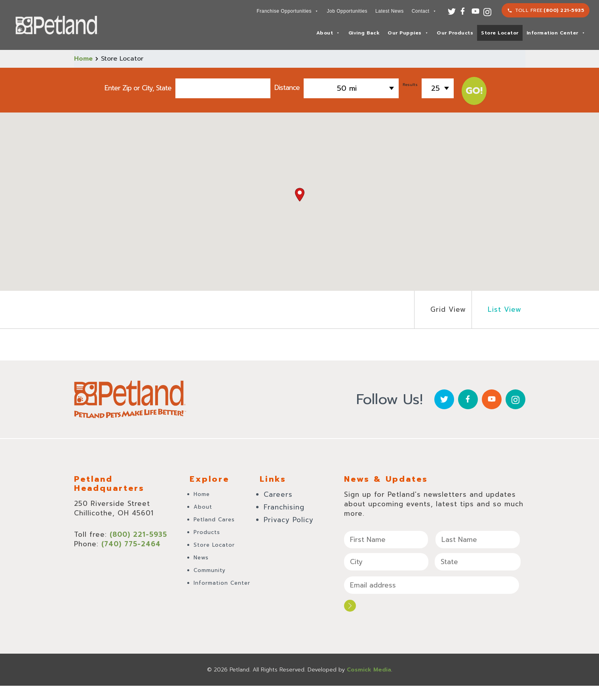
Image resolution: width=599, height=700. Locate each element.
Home (83, 59)
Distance (287, 87)
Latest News (390, 11)
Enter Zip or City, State (138, 88)
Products (207, 532)
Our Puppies (408, 33)
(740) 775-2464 (131, 544)
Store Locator (500, 33)
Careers (278, 494)
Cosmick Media (369, 670)
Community (210, 570)
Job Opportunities (347, 11)
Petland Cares (214, 520)
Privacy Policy (289, 520)
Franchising (284, 507)
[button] (300, 195)
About (328, 33)
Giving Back (364, 33)
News (201, 558)
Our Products (455, 33)
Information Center (556, 33)
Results (410, 85)
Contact (424, 11)
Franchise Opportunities (287, 11)
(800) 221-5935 (564, 10)
